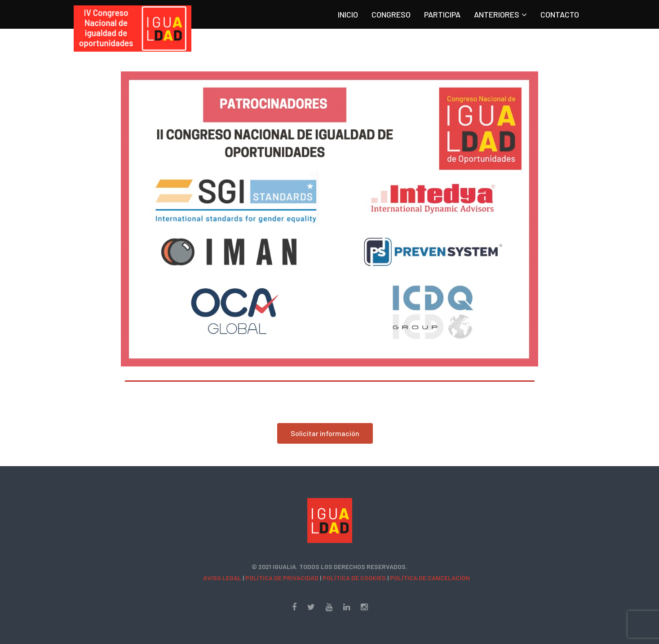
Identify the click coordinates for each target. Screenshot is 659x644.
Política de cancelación (430, 578)
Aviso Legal (222, 578)
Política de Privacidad (282, 578)
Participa (442, 14)
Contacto (560, 14)
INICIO (348, 14)
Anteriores (497, 14)
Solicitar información (325, 433)
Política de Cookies (354, 578)
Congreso (391, 14)
